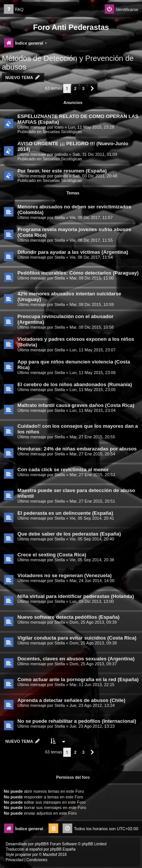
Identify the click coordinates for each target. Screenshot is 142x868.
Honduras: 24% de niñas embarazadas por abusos (77, 449)
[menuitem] (14, 10)
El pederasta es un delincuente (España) (65, 513)
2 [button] (75, 89)
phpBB (41, 844)
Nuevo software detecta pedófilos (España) (69, 617)
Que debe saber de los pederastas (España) (69, 534)
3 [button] (83, 89)
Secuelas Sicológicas (62, 132)
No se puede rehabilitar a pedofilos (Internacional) (77, 721)
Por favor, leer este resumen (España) (62, 171)
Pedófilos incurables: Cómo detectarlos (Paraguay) (78, 273)
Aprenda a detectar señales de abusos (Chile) (71, 700)
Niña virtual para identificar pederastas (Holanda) (76, 596)
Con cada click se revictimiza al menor (63, 470)
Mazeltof (50, 855)
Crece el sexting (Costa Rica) (52, 555)
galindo (61, 154)
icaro (59, 127)
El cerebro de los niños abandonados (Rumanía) (75, 384)
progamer (23, 855)
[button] (92, 89)
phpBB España (63, 849)
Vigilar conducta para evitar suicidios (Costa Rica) (77, 638)
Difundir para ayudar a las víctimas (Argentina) (73, 252)
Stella (60, 217)
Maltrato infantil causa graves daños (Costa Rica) (76, 405)
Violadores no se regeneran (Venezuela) (65, 575)
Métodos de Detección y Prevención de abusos (68, 63)
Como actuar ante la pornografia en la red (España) (78, 679)
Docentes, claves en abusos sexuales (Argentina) (76, 659)
